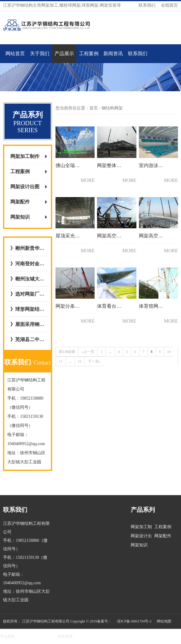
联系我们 (147, 5)
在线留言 (169, 5)
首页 (94, 108)
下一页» (94, 361)
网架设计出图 (25, 187)
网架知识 (20, 217)
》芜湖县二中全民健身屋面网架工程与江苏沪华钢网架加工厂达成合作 (28, 339)
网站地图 (164, 621)
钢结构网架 (112, 108)
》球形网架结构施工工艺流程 (28, 309)
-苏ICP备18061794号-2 (134, 621)
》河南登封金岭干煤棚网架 (28, 264)
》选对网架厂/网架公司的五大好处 (28, 294)
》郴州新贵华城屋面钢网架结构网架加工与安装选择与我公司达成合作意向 (28, 248)
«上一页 (88, 352)
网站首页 (15, 54)
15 (80, 361)
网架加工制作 (25, 156)
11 (61, 361)
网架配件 (20, 202)
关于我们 (40, 54)
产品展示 (64, 54)
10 (169, 352)
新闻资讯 (113, 54)
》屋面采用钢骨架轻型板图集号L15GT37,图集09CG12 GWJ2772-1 (28, 324)
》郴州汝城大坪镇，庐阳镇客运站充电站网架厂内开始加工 (28, 279)
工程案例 (89, 54)
